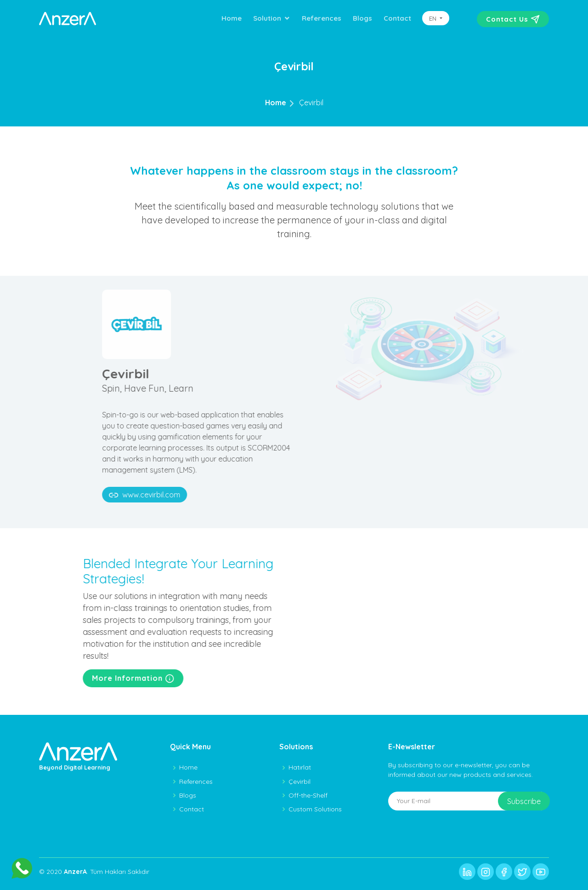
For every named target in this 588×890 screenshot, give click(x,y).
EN (434, 18)
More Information (153, 679)
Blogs (362, 18)
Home (232, 18)
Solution (267, 18)
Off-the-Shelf (308, 795)
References (322, 18)
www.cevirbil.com (174, 495)
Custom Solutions (315, 809)
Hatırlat (300, 767)
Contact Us (513, 19)
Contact (397, 18)
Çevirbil (311, 103)
